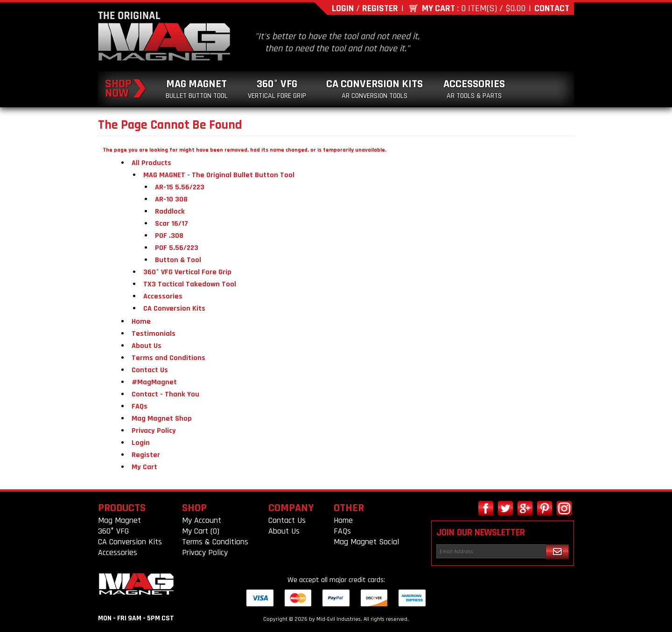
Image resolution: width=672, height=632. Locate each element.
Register (380, 8)
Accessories (474, 89)
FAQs (140, 406)
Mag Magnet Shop (162, 419)
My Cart (438, 8)
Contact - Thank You (165, 394)
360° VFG (277, 89)
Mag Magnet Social (366, 542)
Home (141, 322)
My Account (202, 520)
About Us (147, 346)
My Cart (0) (201, 531)
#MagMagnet (154, 382)
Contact (552, 8)
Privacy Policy (154, 431)
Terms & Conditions (215, 542)
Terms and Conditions (168, 358)
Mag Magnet (197, 89)
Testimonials (154, 334)
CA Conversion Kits (374, 89)
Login (343, 8)
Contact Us (150, 370)
